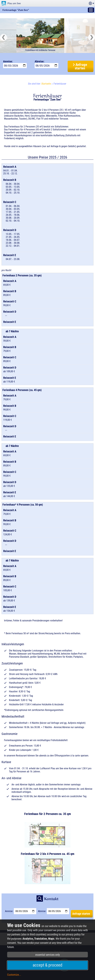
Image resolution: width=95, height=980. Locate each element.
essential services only (48, 955)
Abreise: (39, 61)
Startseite (46, 84)
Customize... (14, 975)
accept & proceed (47, 965)
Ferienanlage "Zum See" (16, 10)
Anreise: (8, 61)
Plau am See (14, 3)
